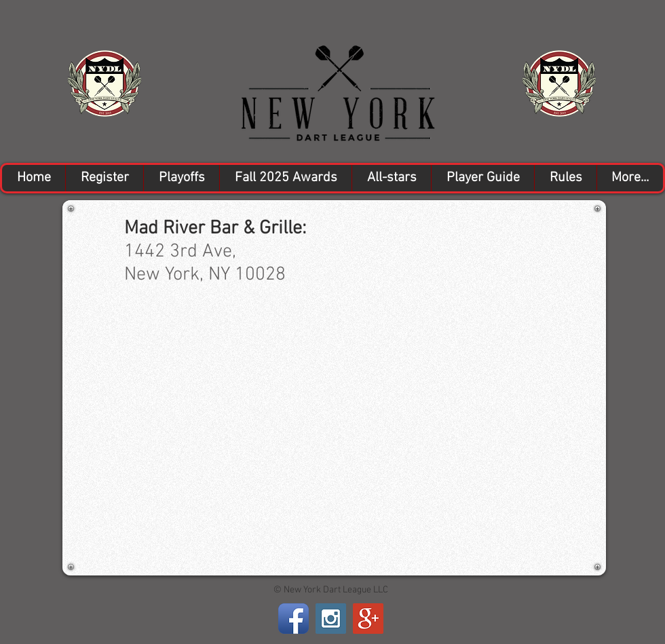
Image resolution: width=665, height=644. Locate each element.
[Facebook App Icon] (293, 619)
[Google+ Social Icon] (368, 619)
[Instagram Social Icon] (331, 619)
